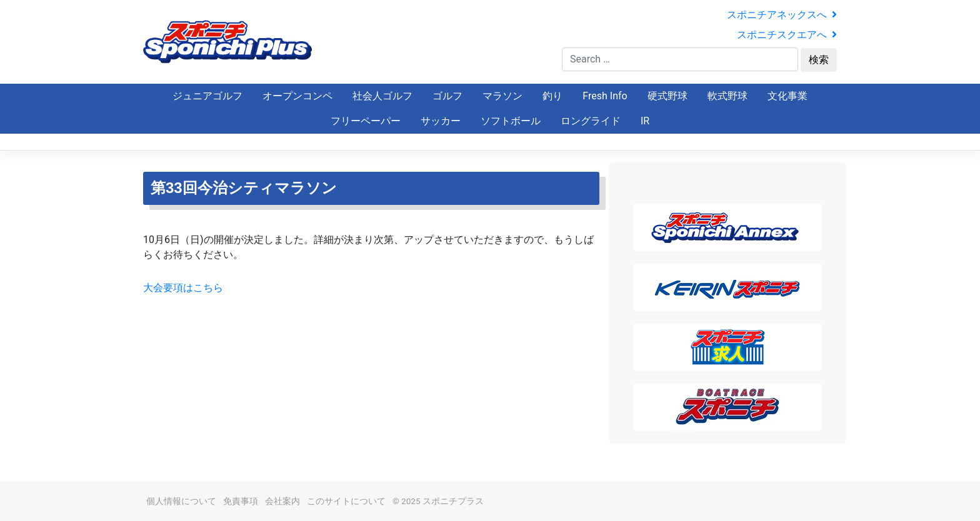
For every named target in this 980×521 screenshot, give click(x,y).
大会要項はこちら (183, 288)
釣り (552, 96)
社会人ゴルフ (382, 96)
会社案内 (282, 501)
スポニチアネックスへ (782, 15)
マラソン (502, 96)
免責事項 (241, 501)
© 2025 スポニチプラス (438, 501)
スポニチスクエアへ (787, 35)
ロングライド (591, 121)
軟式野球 (727, 96)
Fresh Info (605, 96)
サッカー (441, 121)
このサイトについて (346, 501)
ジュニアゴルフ (207, 96)
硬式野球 (667, 96)
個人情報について (181, 501)
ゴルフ (447, 96)
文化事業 (787, 96)
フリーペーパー (366, 121)
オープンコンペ (297, 96)
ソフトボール (511, 121)
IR (645, 121)
